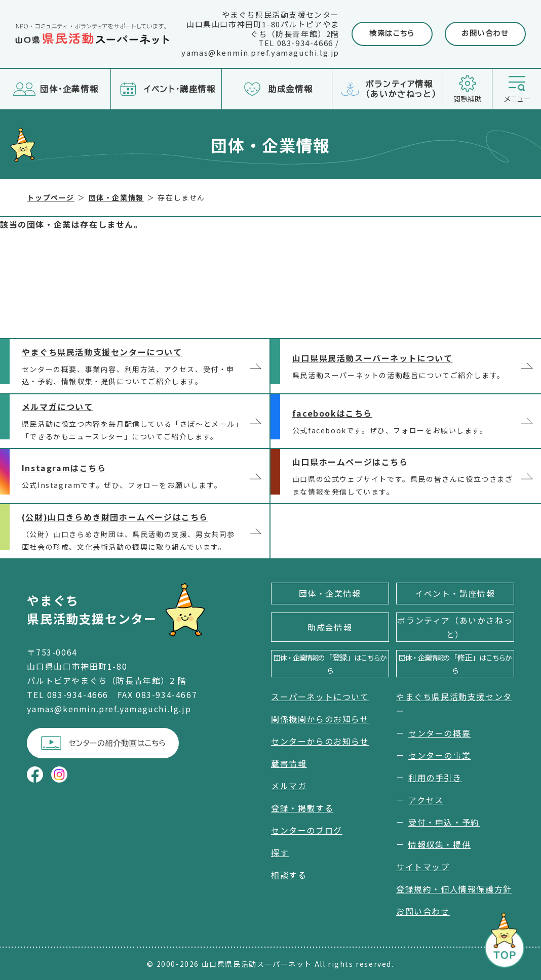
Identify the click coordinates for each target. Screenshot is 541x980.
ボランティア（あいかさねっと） (455, 627)
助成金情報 (330, 627)
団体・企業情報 (330, 593)
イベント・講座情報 (455, 593)
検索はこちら (392, 33)
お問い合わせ (485, 33)
